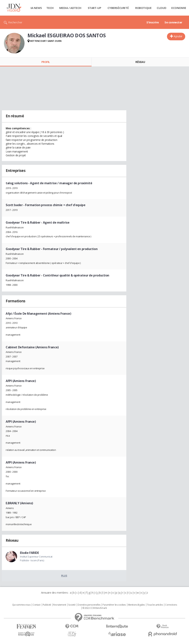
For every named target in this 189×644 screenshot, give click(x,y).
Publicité (47, 605)
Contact (37, 605)
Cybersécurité (118, 8)
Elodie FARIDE (29, 553)
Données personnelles (89, 605)
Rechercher (15, 22)
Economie (179, 8)
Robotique (143, 8)
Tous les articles (155, 605)
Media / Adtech (70, 8)
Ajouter (178, 36)
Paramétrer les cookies (114, 605)
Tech (50, 8)
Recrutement (60, 605)
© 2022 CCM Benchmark (95, 608)
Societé (72, 605)
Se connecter (173, 22)
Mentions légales (136, 605)
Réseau (140, 62)
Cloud (161, 8)
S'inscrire (153, 22)
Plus (64, 576)
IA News (36, 8)
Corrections (171, 605)
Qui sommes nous (21, 605)
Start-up (94, 8)
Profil (46, 62)
